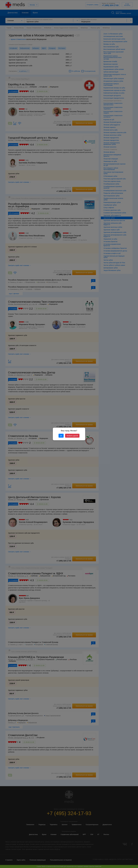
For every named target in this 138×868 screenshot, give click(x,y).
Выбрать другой (72, 436)
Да (61, 436)
